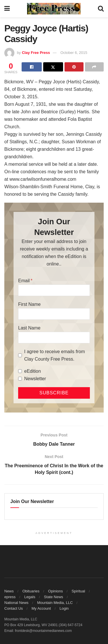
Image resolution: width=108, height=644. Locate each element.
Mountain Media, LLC (55, 603)
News (9, 591)
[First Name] (54, 314)
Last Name (29, 328)
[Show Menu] (7, 9)
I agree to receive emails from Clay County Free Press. (55, 355)
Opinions (55, 591)
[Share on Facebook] (32, 67)
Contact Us (14, 608)
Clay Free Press (36, 53)
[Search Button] (101, 9)
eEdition (33, 371)
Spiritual (78, 591)
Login (64, 608)
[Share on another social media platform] (94, 67)
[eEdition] (20, 371)
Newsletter (35, 379)
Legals (30, 597)
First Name (29, 304)
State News (54, 597)
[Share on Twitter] (53, 67)
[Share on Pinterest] (74, 67)
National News (16, 603)
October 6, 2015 (74, 53)
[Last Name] (54, 338)
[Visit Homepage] (54, 9)
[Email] (54, 290)
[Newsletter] (20, 379)
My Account (41, 608)
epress (10, 597)
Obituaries (31, 591)
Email (24, 281)
